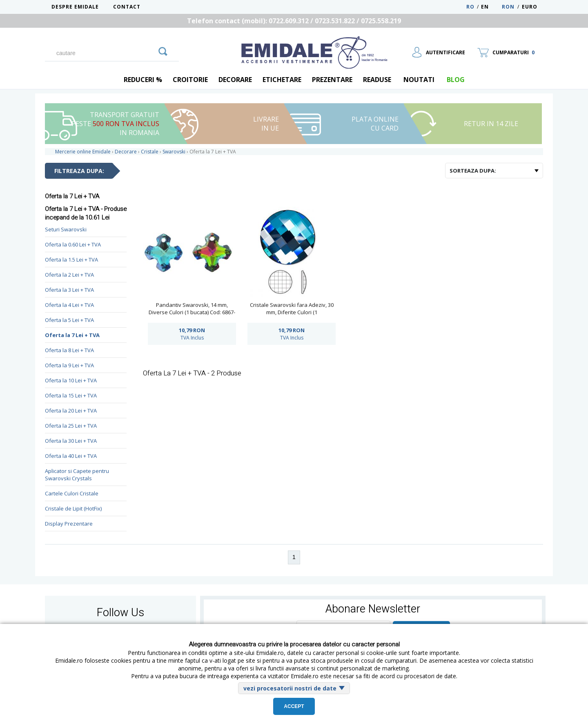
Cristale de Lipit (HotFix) (73, 508)
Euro (530, 7)
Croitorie (190, 80)
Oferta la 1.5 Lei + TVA (71, 260)
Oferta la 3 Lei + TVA (69, 290)
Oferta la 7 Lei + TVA (72, 335)
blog (456, 80)
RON (508, 7)
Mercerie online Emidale (83, 152)
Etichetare (282, 80)
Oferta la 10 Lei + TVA (71, 380)
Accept (294, 706)
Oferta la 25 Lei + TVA (71, 426)
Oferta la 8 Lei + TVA (69, 350)
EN (491, 7)
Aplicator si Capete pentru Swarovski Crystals (77, 475)
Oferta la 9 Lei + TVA (69, 365)
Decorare (235, 80)
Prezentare (332, 80)
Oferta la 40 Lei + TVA (71, 456)
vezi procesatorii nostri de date (290, 688)
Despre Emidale (75, 7)
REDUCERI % (143, 80)
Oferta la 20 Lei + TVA (71, 411)
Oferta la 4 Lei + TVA (69, 305)
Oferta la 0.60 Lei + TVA (73, 244)
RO (470, 7)
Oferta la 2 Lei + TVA (69, 275)
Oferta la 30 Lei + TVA (71, 441)
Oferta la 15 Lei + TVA (71, 395)
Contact (127, 7)
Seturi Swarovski (66, 229)
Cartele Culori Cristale (72, 493)
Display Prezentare (69, 524)
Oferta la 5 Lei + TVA (69, 320)
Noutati (419, 80)
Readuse (377, 80)
